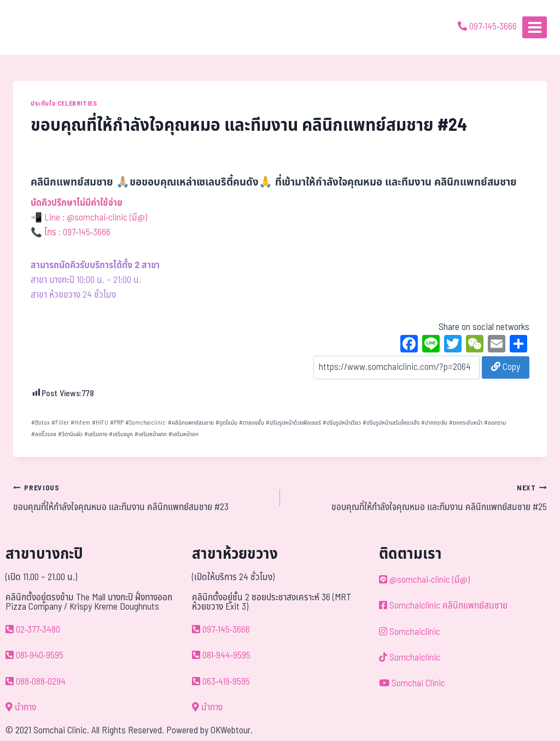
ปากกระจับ (434, 423)
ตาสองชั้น (252, 423)
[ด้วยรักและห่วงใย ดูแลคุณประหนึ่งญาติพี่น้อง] (40, 27)
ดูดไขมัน (226, 423)
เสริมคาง (96, 434)
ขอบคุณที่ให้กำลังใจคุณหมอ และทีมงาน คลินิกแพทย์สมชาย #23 (142, 497)
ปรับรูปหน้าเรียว (342, 423)
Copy (506, 367)
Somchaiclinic (145, 423)
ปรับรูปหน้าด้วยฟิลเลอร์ (293, 423)
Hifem (80, 423)
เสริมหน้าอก (183, 434)
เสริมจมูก (121, 434)
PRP (117, 423)
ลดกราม (495, 423)
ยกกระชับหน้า (466, 423)
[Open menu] (535, 27)
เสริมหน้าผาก (151, 434)
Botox (40, 423)
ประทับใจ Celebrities (64, 103)
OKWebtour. (232, 731)
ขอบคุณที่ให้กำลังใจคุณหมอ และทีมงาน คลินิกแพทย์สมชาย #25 (418, 497)
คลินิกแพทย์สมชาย (191, 423)
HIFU (100, 423)
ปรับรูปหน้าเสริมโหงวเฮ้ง (391, 423)
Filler (60, 423)
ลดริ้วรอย (44, 434)
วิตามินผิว (70, 434)
